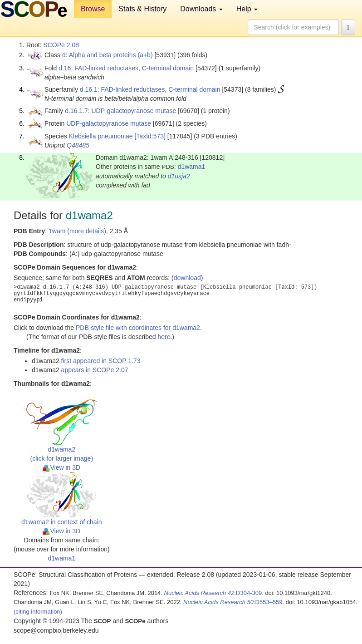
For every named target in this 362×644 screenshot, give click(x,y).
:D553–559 (233, 602)
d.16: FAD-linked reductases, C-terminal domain (126, 68)
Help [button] (247, 9)
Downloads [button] (201, 9)
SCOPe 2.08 (61, 45)
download (187, 278)
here (164, 337)
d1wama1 (192, 167)
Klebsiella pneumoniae (101, 136)
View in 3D (61, 467)
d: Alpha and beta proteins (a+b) (108, 55)
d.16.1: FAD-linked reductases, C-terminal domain (150, 89)
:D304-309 (213, 593)
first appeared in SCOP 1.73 (101, 361)
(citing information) (38, 612)
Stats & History (142, 9)
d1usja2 (179, 176)
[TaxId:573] (150, 136)
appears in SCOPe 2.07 (95, 370)
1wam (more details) (77, 231)
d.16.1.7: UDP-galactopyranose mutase (120, 111)
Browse (93, 9)
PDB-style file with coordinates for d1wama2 (138, 328)
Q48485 (78, 145)
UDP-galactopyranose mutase (109, 123)
